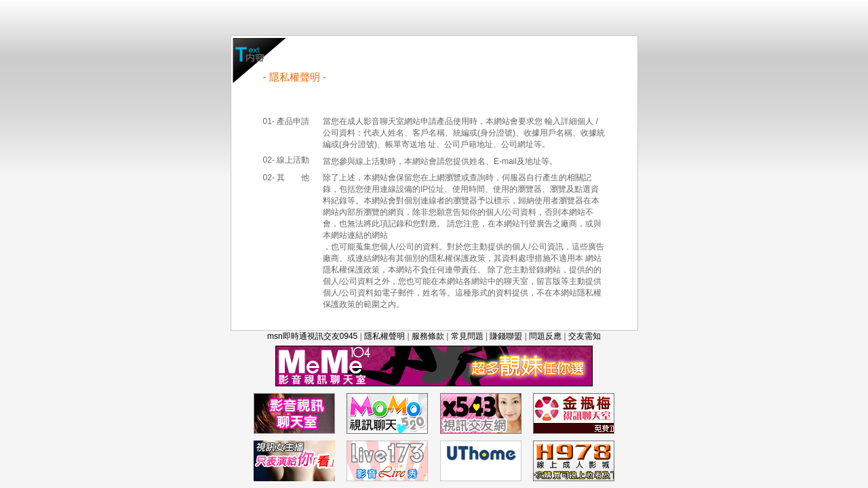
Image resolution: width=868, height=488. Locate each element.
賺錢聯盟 (506, 336)
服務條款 (428, 336)
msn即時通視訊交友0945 (312, 336)
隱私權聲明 (384, 336)
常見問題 (467, 336)
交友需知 (585, 336)
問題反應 (545, 336)
